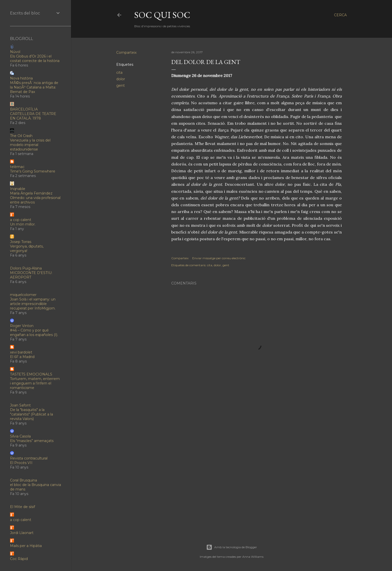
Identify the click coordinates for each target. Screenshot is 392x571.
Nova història (21, 78)
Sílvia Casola (20, 436)
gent (120, 85)
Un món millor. (23, 224)
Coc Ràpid (19, 559)
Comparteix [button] (126, 52)
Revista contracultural (29, 458)
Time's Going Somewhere (33, 171)
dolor (121, 79)
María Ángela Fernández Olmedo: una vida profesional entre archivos (35, 198)
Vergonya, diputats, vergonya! (27, 248)
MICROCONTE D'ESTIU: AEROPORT (31, 275)
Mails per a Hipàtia (26, 546)
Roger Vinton (22, 326)
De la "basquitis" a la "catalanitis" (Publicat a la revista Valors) (31, 414)
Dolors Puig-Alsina (26, 268)
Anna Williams (253, 557)
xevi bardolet (21, 352)
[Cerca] (340, 15)
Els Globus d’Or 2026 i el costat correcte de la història (35, 58)
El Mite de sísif (22, 507)
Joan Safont (20, 405)
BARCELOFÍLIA (24, 109)
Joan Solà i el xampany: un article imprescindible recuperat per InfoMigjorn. (33, 304)
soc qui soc (162, 15)
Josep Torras (21, 242)
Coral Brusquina (23, 480)
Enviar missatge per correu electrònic (219, 258)
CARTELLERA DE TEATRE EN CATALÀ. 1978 (33, 116)
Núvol (15, 52)
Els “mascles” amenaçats (32, 441)
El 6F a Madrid (22, 357)
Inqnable (18, 189)
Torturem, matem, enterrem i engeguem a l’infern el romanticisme (35, 383)
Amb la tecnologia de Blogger (232, 547)
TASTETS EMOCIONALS (31, 374)
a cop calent (21, 220)
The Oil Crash (21, 136)
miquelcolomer (23, 295)
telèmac (17, 167)
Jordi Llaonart (22, 533)
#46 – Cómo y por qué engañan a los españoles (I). (34, 332)
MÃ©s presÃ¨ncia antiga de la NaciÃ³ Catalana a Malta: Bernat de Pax (34, 87)
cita (119, 72)
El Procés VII (21, 463)
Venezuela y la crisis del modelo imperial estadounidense (30, 145)
